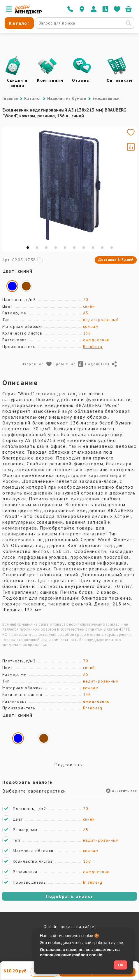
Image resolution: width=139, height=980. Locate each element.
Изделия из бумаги (67, 98)
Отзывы (81, 80)
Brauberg (93, 347)
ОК (120, 965)
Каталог (33, 98)
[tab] (28, 248)
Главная (10, 98)
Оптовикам (119, 80)
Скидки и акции (17, 83)
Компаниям (50, 80)
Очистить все (121, 791)
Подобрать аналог (69, 896)
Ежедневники (106, 98)
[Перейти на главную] (28, 12)
